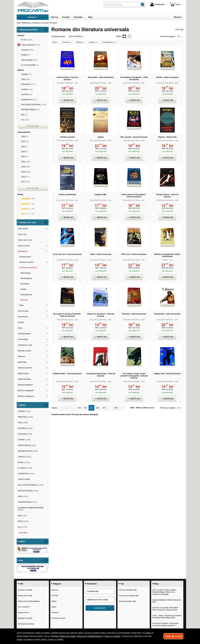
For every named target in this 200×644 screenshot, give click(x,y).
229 (78, 408)
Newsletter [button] (92, 584)
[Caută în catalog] (142, 4)
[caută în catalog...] (122, 5)
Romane (24, 300)
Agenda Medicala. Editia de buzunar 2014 (167, 601)
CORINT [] (24, 440)
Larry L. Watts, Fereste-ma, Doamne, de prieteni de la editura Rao (167, 617)
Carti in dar (22, 234)
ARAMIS (27, 74)
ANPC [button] (22, 541)
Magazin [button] (57, 584)
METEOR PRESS (30, 110)
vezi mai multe (33, 126)
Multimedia (22, 362)
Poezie (23, 289)
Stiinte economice (25, 368)
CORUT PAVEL (24, 479)
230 (84, 408)
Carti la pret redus (25, 240)
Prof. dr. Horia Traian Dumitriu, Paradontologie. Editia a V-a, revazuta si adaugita (164, 592)
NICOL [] (23, 521)
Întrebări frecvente (25, 618)
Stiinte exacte (23, 373)
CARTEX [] (24, 457)
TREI (26, 79)
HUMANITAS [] (26, 474)
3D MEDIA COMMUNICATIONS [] (31, 509)
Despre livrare (23, 612)
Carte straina (23, 229)
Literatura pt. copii (25, 345)
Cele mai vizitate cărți (127, 601)
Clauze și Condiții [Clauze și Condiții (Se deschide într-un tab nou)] (112, 636)
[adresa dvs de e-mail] (100, 600)
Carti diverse (23, 317)
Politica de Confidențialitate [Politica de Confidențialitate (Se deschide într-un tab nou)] (89, 636)
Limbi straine (23, 339)
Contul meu (157, 4)
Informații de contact (26, 624)
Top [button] (122, 584)
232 (96, 408)
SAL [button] (21, 560)
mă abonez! (100, 608)
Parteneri (55, 612)
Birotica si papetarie (26, 390)
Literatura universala (28, 268)
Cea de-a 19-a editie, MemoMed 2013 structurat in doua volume (165, 609)
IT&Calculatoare (24, 334)
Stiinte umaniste (24, 379)
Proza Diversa (26, 295)
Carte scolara (23, 311)
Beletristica (23, 251)
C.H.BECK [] (25, 468)
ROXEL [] (24, 462)
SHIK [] (23, 496)
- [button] (46, 30)
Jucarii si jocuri (24, 246)
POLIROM (28, 84)
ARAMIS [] (24, 411)
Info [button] (21, 584)
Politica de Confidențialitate (29, 601)
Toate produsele (31, 45)
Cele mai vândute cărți (128, 590)
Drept (20, 328)
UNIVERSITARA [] (27, 502)
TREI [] (23, 423)
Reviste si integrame (26, 396)
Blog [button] (156, 584)
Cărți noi (55, 590)
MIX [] (22, 516)
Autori (54, 607)
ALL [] (22, 527)
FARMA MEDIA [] (27, 445)
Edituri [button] (23, 405)
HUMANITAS (29, 100)
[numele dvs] (100, 591)
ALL (25, 120)
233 (102, 408)
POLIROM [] (25, 434)
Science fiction (25, 257)
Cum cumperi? (24, 607)
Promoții (55, 596)
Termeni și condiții (25, 590)
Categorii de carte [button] (28, 222)
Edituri (54, 601)
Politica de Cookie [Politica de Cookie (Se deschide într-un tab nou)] (67, 636)
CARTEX (27, 94)
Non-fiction (25, 284)
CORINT (165, 260)
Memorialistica (26, 278)
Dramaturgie (26, 273)
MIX (24, 115)
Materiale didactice (25, 385)
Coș (175, 4)
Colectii (21, 322)
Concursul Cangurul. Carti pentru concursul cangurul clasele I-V (165, 624)
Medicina (21, 356)
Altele (21, 305)
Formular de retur (58, 618)
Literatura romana (26, 262)
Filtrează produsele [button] (28, 30)
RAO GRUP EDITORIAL (65, 83)
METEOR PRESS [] (28, 491)
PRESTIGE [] (25, 417)
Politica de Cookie (25, 596)
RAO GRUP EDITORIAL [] (30, 485)
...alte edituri (23, 533)
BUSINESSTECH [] (28, 451)
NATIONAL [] (25, 428)
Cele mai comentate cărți (129, 596)
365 (113, 408)
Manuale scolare (24, 351)
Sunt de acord (173, 636)
